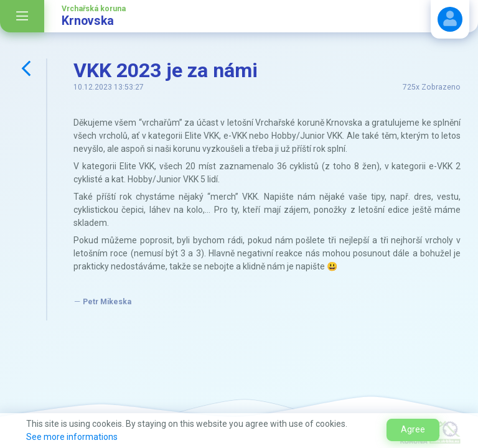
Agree (413, 429)
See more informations (72, 437)
